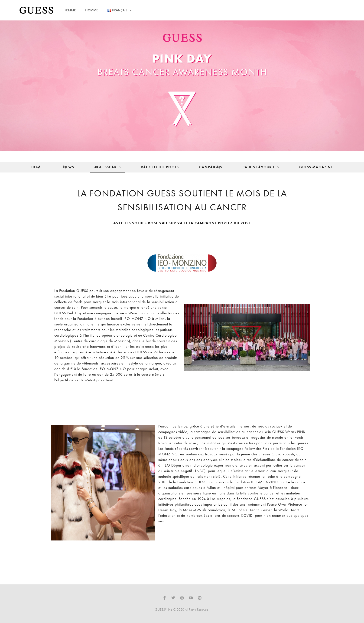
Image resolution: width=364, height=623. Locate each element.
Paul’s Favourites (261, 167)
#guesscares (108, 167)
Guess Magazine (316, 167)
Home (37, 167)
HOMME (92, 10)
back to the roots (160, 167)
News (69, 167)
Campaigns (211, 167)
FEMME (70, 10)
